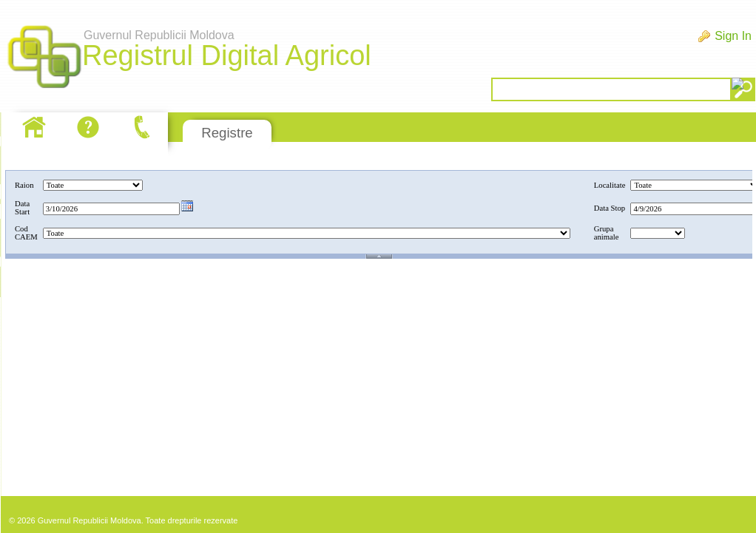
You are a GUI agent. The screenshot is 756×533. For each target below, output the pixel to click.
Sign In (733, 36)
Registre (227, 133)
